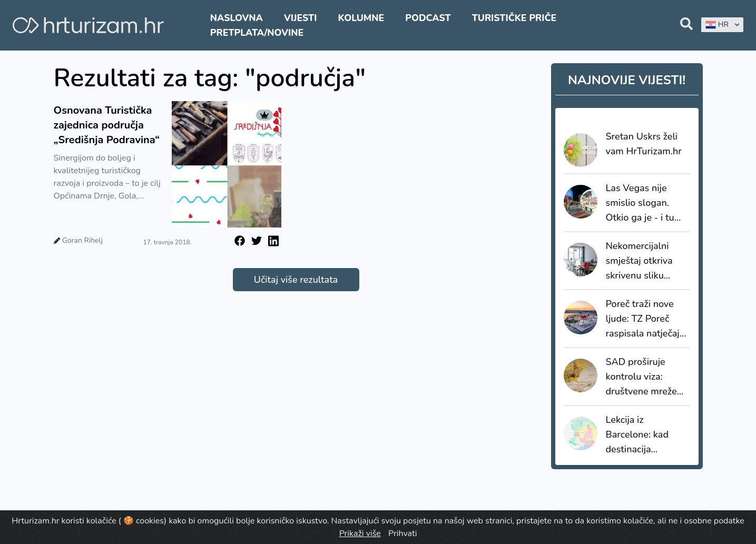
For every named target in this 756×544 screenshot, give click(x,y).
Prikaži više (360, 533)
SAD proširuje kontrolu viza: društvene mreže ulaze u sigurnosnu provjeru (646, 377)
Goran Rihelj (82, 240)
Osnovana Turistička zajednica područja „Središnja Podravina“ (108, 125)
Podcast (428, 18)
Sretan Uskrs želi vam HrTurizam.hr (644, 144)
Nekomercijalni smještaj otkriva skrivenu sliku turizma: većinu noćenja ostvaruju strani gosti (643, 261)
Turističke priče (514, 18)
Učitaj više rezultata (296, 280)
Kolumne (361, 18)
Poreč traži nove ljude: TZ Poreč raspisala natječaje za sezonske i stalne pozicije (645, 319)
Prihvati (402, 533)
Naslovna (237, 18)
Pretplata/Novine (257, 33)
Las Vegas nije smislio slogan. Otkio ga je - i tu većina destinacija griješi (643, 203)
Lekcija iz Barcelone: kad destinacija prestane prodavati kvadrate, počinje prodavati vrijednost (646, 435)
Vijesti (300, 18)
